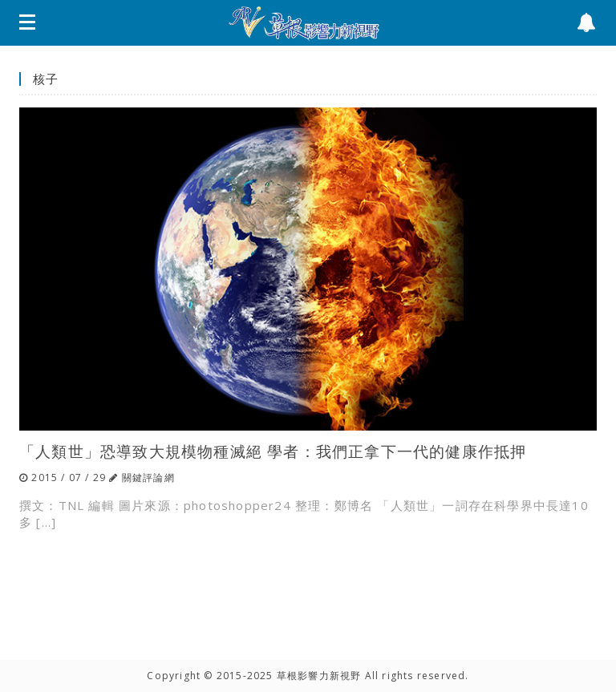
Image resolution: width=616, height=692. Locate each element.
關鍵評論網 (148, 478)
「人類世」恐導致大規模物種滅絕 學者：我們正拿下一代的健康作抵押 (273, 451)
